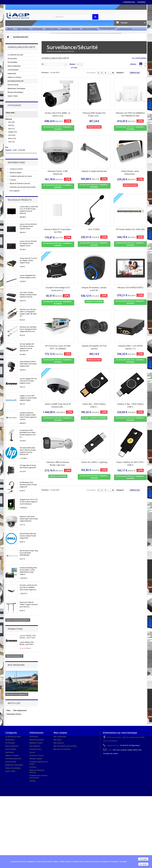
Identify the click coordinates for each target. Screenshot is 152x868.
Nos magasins (14, 191)
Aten (11, 129)
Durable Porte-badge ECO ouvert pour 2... (58, 289)
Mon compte (60, 733)
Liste (145, 64)
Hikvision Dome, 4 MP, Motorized (58, 173)
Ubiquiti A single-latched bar (94, 171)
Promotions (15, 629)
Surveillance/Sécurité (107, 29)
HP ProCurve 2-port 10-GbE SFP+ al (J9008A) (58, 347)
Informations (16, 162)
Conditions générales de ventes (21, 176)
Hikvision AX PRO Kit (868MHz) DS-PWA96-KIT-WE (130, 114)
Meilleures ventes (36, 743)
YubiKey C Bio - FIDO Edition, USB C (130, 405)
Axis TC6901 (94, 229)
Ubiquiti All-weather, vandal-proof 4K (94, 289)
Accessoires (65, 29)
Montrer (72, 64)
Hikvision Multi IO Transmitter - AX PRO (58, 231)
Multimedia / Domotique (16, 88)
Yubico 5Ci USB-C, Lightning (94, 462)
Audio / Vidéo (13, 96)
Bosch (12, 138)
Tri (43, 64)
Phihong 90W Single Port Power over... (94, 114)
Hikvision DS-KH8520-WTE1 (130, 288)
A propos (13, 180)
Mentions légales (15, 173)
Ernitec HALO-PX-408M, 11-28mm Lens (58, 114)
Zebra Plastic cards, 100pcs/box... (130, 173)
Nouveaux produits (20, 200)
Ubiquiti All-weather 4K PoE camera (94, 347)
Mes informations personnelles (65, 746)
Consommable (38, 29)
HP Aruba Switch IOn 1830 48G (130, 229)
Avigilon (13, 132)
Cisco (11, 142)
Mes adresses (59, 743)
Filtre (8, 710)
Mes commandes (60, 737)
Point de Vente (13, 85)
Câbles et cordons (52, 29)
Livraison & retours (16, 169)
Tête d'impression (20, 710)
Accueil (32, 752)
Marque (11, 29)
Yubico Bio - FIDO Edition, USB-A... (94, 405)
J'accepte (143, 859)
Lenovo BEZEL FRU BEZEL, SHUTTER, (28, 637)
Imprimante (12, 73)
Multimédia (76, 29)
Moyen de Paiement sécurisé (20, 183)
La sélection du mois (125, 29)
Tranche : (9, 150)
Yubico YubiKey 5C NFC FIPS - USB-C (130, 464)
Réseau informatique (90, 29)
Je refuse (143, 864)
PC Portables (13, 62)
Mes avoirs (58, 740)
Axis (12, 135)
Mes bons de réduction (62, 749)
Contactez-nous (129, 2)
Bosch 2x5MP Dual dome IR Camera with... (58, 405)
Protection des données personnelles (22, 187)
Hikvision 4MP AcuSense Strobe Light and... (58, 464)
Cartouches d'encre (14, 714)
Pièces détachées (24, 29)
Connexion (141, 2)
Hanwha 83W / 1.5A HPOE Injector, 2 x (130, 347)
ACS (11, 122)
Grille (141, 64)
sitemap (32, 781)
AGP (11, 125)
